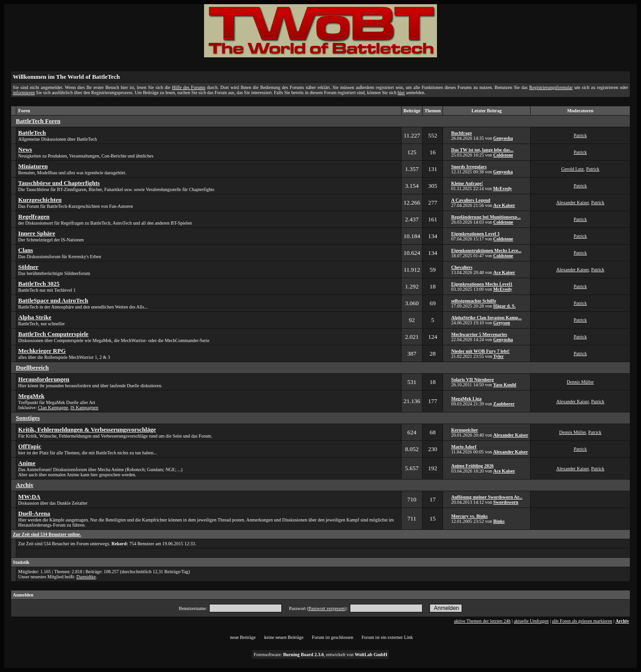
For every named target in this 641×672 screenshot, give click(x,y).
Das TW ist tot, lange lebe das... (482, 150)
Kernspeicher (464, 430)
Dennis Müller (580, 382)
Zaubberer (504, 404)
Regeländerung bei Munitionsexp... (486, 217)
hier (402, 93)
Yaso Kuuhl (505, 385)
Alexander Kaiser (573, 202)
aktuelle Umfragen (531, 621)
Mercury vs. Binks (469, 516)
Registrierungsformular (551, 87)
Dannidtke (86, 577)
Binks (499, 521)
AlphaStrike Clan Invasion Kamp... (486, 318)
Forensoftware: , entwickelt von (321, 655)
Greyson (502, 323)
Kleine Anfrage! (467, 183)
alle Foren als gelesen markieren (582, 621)
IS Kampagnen (84, 408)
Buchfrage (461, 133)
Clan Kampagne (53, 408)
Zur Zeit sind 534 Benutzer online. (47, 534)
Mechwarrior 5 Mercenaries (479, 334)
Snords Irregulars (469, 167)
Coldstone (503, 155)
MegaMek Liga (466, 399)
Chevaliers (462, 267)
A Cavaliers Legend (471, 200)
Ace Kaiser (504, 205)
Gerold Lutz (573, 169)
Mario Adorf (464, 447)
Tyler (499, 356)
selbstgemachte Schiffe (473, 301)
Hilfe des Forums (188, 87)
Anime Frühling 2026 (472, 466)
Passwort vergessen (327, 608)
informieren (24, 93)
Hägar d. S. (505, 306)
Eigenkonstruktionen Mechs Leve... (486, 250)
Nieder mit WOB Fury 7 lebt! (480, 351)
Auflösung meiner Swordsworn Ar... (487, 497)
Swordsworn (506, 502)
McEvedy (502, 189)
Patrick (580, 135)
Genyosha (503, 138)
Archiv (622, 621)
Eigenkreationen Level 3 (475, 234)
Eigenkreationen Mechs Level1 (481, 284)
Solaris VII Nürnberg (472, 380)
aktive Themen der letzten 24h (482, 621)
